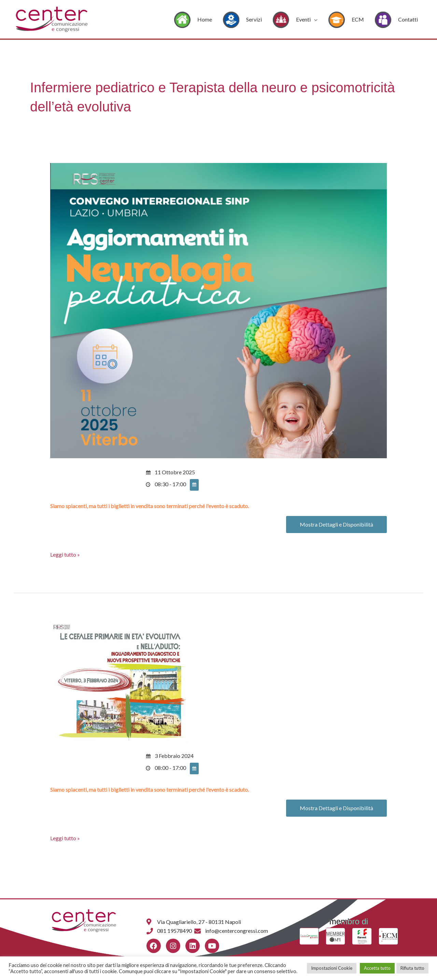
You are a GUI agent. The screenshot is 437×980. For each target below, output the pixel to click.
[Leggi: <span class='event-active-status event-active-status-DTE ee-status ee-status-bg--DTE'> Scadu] (219, 310)
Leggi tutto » (65, 554)
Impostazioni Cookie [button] (332, 968)
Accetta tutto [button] (377, 968)
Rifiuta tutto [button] (412, 968)
